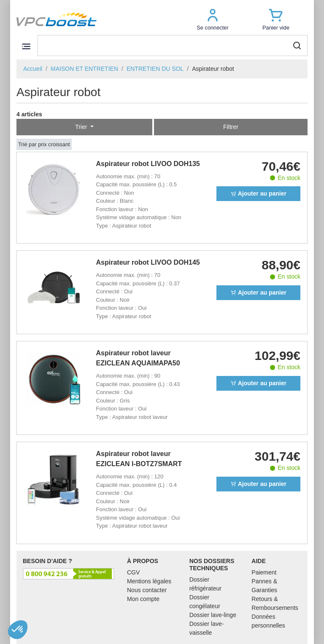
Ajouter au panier (258, 193)
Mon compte (143, 599)
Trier (82, 127)
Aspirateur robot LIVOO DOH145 (148, 262)
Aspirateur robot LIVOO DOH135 (148, 164)
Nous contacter (147, 590)
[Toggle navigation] (26, 46)
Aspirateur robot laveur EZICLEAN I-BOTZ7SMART (139, 459)
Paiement (264, 572)
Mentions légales (149, 581)
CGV (133, 572)
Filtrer (231, 127)
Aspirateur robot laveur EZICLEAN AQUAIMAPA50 (138, 358)
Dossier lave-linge (213, 615)
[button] (213, 19)
